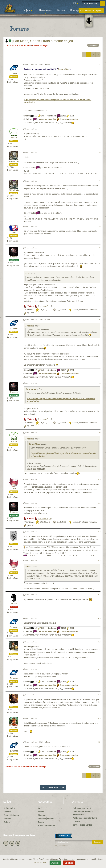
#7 (100, 320)
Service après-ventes (82, 825)
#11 (99, 503)
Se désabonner (62, 846)
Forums (61, 10)
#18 (99, 695)
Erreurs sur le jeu (40, 45)
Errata (41, 822)
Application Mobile (47, 826)
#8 (100, 383)
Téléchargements (46, 819)
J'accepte (55, 863)
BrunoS (14, 604)
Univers (7, 812)
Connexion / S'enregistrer (91, 10)
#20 (99, 742)
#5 (100, 226)
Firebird (14, 257)
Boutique (75, 10)
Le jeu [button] (27, 10)
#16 (99, 642)
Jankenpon (14, 651)
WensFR (14, 138)
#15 (99, 618)
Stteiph (14, 727)
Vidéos (41, 812)
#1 (100, 64)
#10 (99, 480)
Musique (42, 815)
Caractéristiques (11, 815)
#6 (100, 248)
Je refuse (69, 863)
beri (14, 232)
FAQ (40, 808)
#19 (99, 718)
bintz (14, 541)
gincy (14, 489)
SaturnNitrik (31, 389)
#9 (100, 433)
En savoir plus (40, 863)
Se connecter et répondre (53, 787)
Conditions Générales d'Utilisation (83, 813)
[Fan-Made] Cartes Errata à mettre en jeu (39, 41)
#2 (100, 129)
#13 (99, 561)
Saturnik (14, 74)
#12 (99, 532)
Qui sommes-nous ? (82, 808)
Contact (76, 821)
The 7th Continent (23, 45)
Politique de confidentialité (85, 818)
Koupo (14, 704)
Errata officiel (64, 69)
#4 (100, 181)
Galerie (7, 822)
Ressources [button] (45, 11)
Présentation (9, 808)
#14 (99, 595)
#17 (99, 669)
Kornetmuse (14, 161)
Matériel (7, 819)
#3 (100, 152)
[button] (76, 3)
